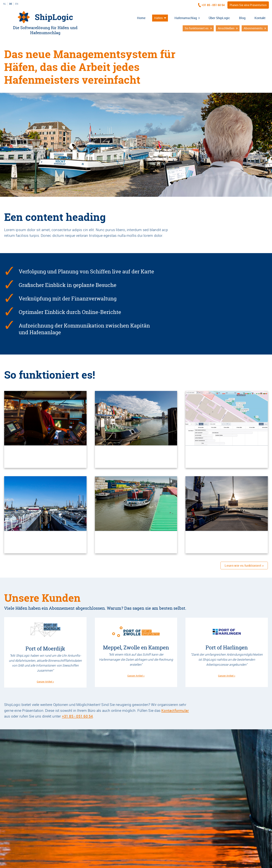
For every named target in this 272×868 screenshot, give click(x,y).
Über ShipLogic (219, 18)
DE (11, 4)
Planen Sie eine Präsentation (248, 5)
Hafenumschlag (186, 18)
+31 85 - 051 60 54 (213, 5)
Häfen (158, 18)
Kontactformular (175, 710)
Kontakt (260, 18)
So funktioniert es (197, 28)
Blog (242, 18)
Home (141, 18)
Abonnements (253, 28)
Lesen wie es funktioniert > (244, 565)
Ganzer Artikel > (45, 682)
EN (17, 4)
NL (5, 4)
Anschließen (226, 28)
